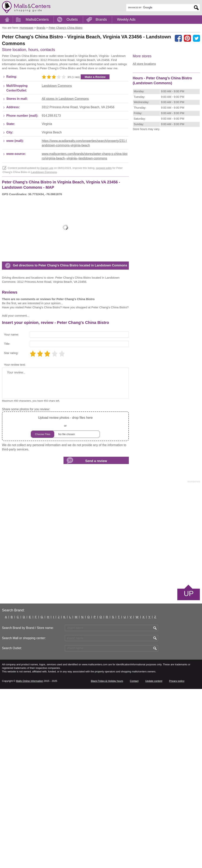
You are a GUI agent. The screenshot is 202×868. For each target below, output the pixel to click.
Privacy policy (177, 860)
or (65, 605)
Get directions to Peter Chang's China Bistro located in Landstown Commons (70, 385)
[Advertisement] (35, 85)
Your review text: (15, 544)
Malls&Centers (37, 19)
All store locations (144, 64)
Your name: (11, 513)
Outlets (72, 19)
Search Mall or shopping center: (24, 817)
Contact (134, 860)
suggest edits (104, 228)
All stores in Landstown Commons (65, 158)
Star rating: (11, 532)
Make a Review (95, 136)
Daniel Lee (47, 228)
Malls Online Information (29, 860)
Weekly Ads (126, 19)
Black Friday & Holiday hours (107, 860)
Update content (154, 860)
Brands (101, 19)
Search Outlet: (12, 827)
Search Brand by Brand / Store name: (28, 807)
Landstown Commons (57, 145)
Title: (7, 523)
